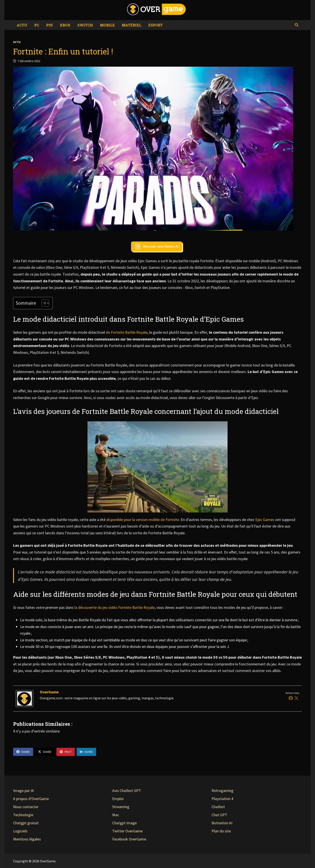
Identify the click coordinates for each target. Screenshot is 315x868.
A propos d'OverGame (31, 799)
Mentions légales (27, 839)
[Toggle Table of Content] (43, 303)
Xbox (65, 25)
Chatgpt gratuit (26, 823)
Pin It (66, 752)
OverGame (49, 692)
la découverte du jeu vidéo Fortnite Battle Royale (115, 607)
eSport (156, 25)
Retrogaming (222, 791)
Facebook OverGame (129, 839)
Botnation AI (222, 823)
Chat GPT (219, 815)
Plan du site (221, 831)
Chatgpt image (124, 823)
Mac (116, 815)
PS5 (49, 25)
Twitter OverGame (127, 831)
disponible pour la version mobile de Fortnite (143, 520)
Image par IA (24, 791)
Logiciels (20, 831)
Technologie (23, 815)
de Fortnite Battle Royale (127, 332)
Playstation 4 (222, 799)
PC (37, 25)
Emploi (118, 799)
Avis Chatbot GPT (127, 791)
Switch (85, 25)
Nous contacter (26, 807)
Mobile (107, 25)
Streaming (121, 807)
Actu (22, 25)
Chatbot (218, 807)
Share (23, 752)
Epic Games (265, 520)
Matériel (132, 25)
